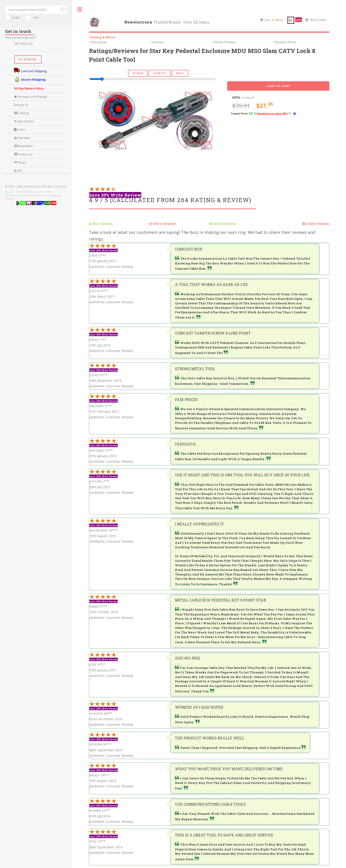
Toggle (80, 9)
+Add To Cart (278, 86)
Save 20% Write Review (115, 195)
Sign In (29, 59)
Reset (180, 73)
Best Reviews (102, 224)
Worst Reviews (164, 224)
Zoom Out (160, 73)
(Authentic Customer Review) (111, 266)
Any (36, 17)
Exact (16, 17)
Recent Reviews (224, 224)
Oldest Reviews (317, 224)
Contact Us (25, 43)
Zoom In (138, 73)
